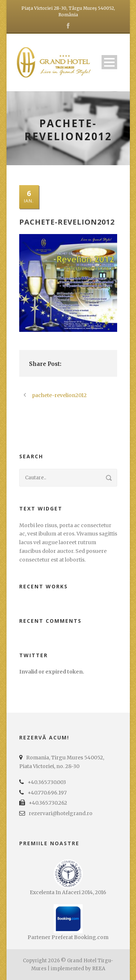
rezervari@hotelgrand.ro (61, 813)
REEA (99, 969)
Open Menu (109, 62)
